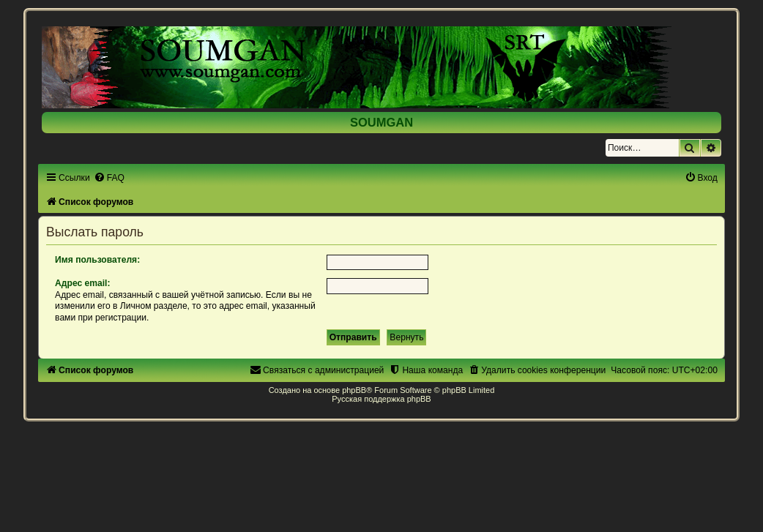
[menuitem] (109, 178)
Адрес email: (82, 283)
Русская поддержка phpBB (381, 399)
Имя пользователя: (97, 260)
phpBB (354, 390)
